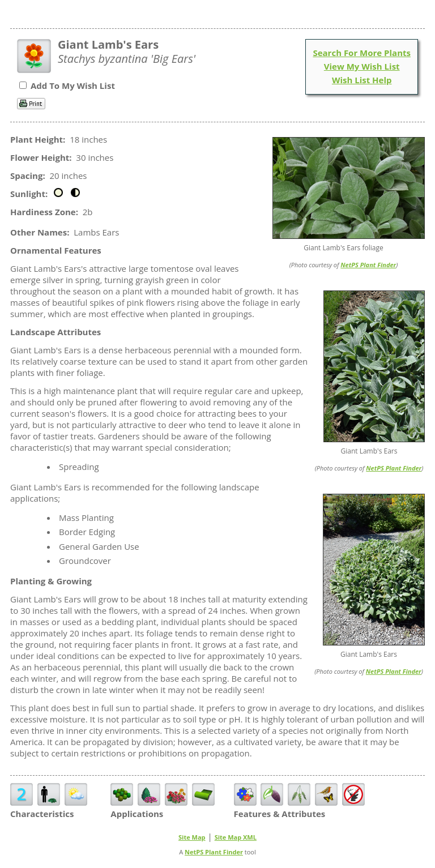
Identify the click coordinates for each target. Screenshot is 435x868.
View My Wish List (362, 66)
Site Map (192, 837)
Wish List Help (362, 80)
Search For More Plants (362, 53)
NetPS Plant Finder (368, 265)
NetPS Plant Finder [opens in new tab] (214, 852)
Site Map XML (236, 837)
